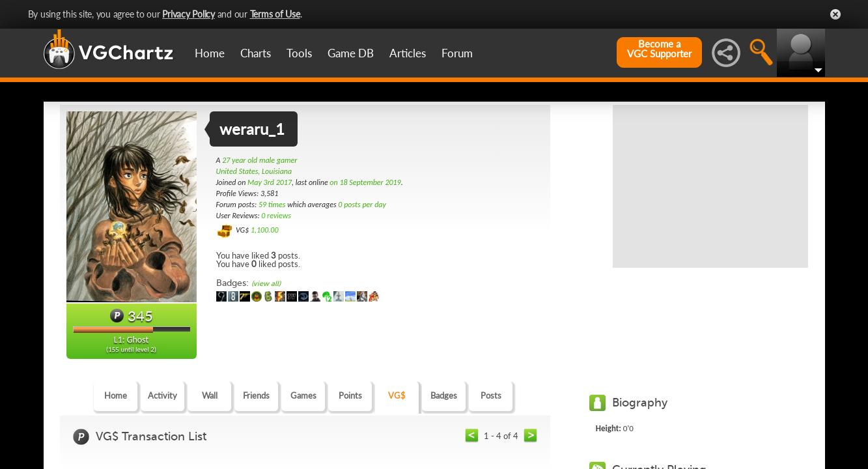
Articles (408, 53)
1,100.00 (265, 230)
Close (835, 14)
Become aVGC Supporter (659, 49)
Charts (256, 53)
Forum (457, 53)
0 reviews (276, 216)
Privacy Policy (189, 14)
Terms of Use (275, 14)
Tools (299, 53)
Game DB (351, 53)
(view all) (266, 284)
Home (210, 53)
